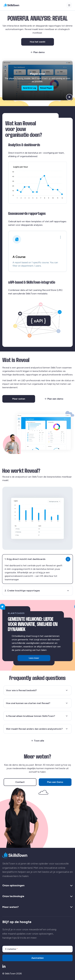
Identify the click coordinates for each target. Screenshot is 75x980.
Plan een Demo (55, 782)
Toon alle (37, 741)
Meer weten (24, 399)
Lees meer (34, 658)
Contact (20, 782)
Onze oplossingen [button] (37, 886)
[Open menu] (69, 5)
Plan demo (38, 52)
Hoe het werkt (42, 42)
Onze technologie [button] (37, 896)
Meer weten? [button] (37, 907)
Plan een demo (54, 399)
